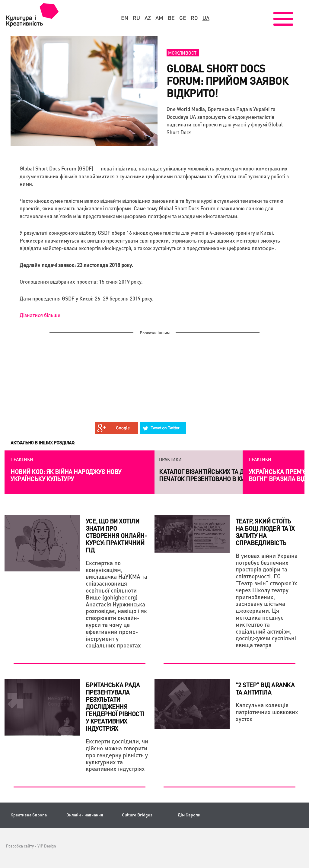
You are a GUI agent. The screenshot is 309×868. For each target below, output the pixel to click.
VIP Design (47, 846)
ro (194, 18)
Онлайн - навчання (85, 815)
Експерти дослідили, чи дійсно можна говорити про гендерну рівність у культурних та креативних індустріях (117, 755)
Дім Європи (189, 815)
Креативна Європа (29, 815)
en (125, 18)
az (148, 18)
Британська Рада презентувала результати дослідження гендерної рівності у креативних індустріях (115, 707)
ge (183, 18)
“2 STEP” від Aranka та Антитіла (265, 688)
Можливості (183, 53)
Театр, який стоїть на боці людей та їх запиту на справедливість (265, 532)
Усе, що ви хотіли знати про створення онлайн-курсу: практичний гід (116, 536)
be (171, 18)
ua (206, 18)
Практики (22, 459)
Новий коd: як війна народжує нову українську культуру (66, 475)
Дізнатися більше (40, 315)
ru (136, 18)
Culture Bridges (137, 815)
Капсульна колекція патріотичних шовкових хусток (267, 712)
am (159, 18)
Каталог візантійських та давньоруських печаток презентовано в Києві (224, 475)
